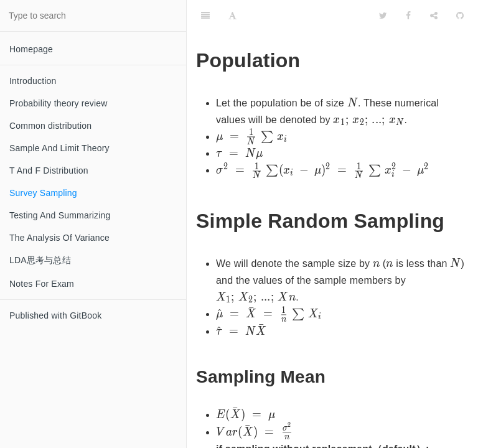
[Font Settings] (232, 16)
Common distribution (50, 126)
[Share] (434, 16)
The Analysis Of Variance (59, 238)
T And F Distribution (49, 170)
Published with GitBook (55, 315)
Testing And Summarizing (60, 215)
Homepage (31, 49)
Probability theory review (59, 103)
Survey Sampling (43, 193)
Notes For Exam (42, 284)
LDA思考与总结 (40, 260)
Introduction (33, 81)
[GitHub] (460, 16)
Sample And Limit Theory (59, 148)
